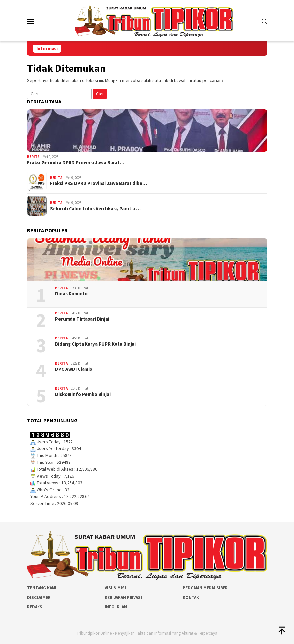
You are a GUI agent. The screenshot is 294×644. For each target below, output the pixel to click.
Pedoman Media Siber (205, 588)
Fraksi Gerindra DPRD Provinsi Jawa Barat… (76, 163)
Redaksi (35, 607)
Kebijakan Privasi (123, 597)
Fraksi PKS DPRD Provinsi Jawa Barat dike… (98, 183)
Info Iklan (116, 607)
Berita (33, 157)
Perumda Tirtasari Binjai (82, 319)
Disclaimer (39, 597)
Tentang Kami (42, 588)
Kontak (191, 597)
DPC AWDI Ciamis (74, 369)
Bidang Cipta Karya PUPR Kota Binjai (95, 344)
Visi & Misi (115, 588)
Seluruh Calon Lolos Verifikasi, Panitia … (95, 209)
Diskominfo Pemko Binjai (83, 394)
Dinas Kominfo (71, 294)
